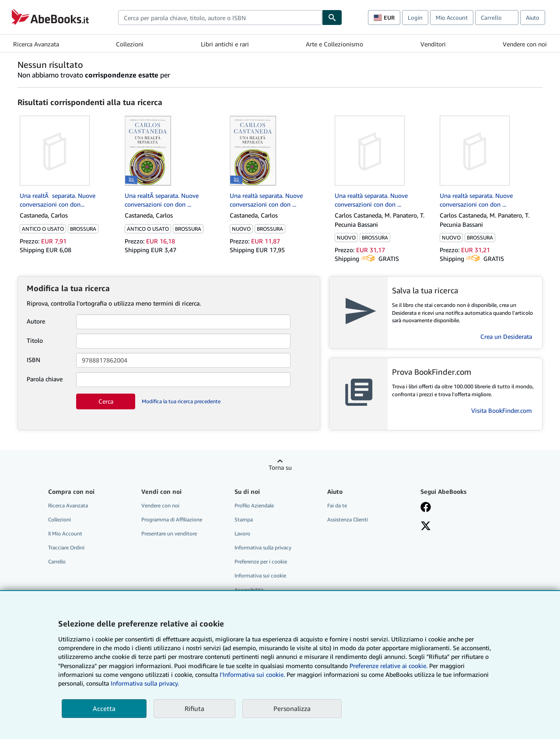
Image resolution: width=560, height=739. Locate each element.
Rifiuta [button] (194, 708)
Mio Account (452, 18)
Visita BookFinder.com (502, 410)
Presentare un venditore (169, 533)
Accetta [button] (104, 708)
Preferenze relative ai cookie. (388, 666)
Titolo (35, 340)
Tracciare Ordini (66, 547)
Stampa (244, 519)
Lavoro (242, 533)
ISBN (33, 360)
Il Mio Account (65, 533)
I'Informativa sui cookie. (252, 674)
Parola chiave (45, 379)
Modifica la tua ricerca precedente (181, 401)
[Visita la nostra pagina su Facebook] (426, 508)
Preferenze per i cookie (261, 561)
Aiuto (533, 18)
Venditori (433, 44)
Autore (36, 321)
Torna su (280, 467)
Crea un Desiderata (506, 336)
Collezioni (130, 44)
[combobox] (220, 18)
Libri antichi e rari (225, 44)
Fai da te (337, 505)
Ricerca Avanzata (36, 44)
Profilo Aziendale (254, 505)
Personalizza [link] (292, 708)
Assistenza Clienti (348, 519)
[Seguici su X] (426, 527)
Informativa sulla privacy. (145, 683)
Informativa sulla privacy (263, 547)
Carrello (57, 561)
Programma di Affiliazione (172, 519)
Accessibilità (249, 590)
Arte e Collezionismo (334, 44)
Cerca (106, 401)
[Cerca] (332, 18)
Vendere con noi (525, 44)
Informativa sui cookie (260, 575)
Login (415, 18)
